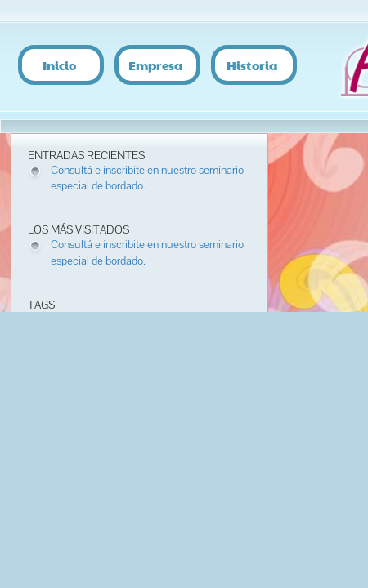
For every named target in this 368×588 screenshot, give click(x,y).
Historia (252, 64)
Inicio (59, 64)
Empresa (155, 64)
